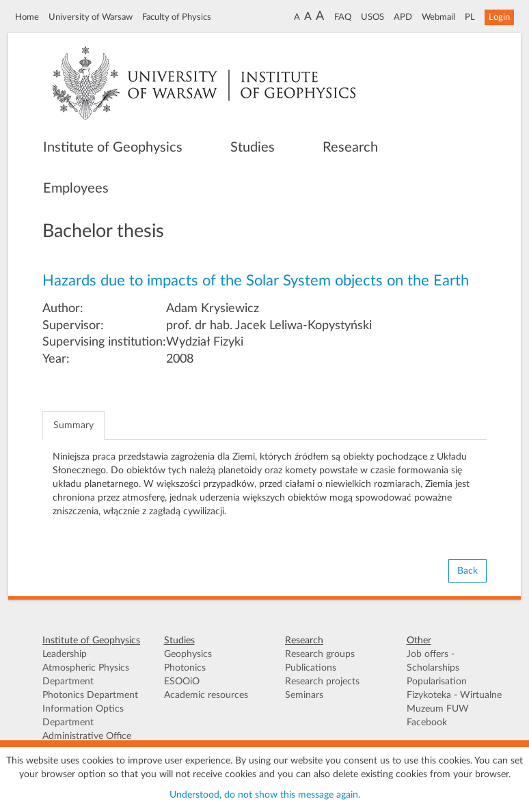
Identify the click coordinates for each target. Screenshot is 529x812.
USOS (372, 17)
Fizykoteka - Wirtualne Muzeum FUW (454, 702)
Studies (253, 148)
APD (403, 17)
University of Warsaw (91, 17)
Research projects (322, 682)
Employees (76, 188)
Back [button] (467, 571)
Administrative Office (87, 736)
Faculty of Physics (177, 17)
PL (470, 17)
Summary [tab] (73, 425)
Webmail (438, 17)
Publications (311, 668)
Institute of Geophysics (113, 148)
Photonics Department (90, 695)
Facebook (427, 723)
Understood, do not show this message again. (265, 795)
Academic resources (206, 695)
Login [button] (499, 17)
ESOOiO (182, 682)
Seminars (304, 695)
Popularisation (437, 682)
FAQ (343, 17)
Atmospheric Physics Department (86, 675)
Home (27, 17)
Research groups (320, 654)
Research (350, 148)
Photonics (185, 668)
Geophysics (188, 654)
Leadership (65, 654)
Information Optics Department (83, 716)
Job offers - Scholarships (433, 661)
